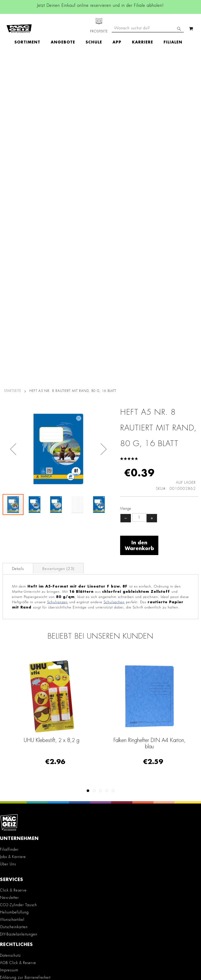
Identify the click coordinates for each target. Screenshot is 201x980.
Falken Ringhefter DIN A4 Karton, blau (149, 417)
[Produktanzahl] (139, 191)
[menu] (101, 33)
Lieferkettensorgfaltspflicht (23, 685)
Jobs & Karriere (13, 530)
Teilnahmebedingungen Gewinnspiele (33, 658)
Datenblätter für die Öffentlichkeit (29, 700)
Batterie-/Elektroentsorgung (24, 692)
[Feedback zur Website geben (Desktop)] (100, 910)
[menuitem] (30, 33)
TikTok (57, 769)
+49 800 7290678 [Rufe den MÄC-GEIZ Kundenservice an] (15, 833)
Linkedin (57, 758)
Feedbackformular (19, 869)
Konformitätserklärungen (21, 707)
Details (18, 242)
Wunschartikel (12, 593)
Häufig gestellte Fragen (24, 878)
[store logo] (19, 24)
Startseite (13, 65)
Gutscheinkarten (14, 601)
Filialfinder (9, 523)
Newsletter (9, 571)
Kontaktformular (17, 860)
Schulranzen (57, 276)
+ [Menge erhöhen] (152, 192)
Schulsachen (114, 276)
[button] (13, 123)
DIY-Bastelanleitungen (19, 608)
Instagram (57, 746)
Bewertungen (58, 242)
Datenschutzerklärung (153, 958)
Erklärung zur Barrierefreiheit (25, 651)
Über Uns (8, 538)
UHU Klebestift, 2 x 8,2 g (52, 414)
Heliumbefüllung (14, 586)
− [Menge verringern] (126, 192)
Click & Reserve (13, 564)
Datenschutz (10, 629)
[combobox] (148, 47)
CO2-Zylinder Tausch (18, 579)
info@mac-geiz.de (18, 851)
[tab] (18, 242)
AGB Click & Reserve (18, 636)
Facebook (57, 734)
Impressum (9, 644)
